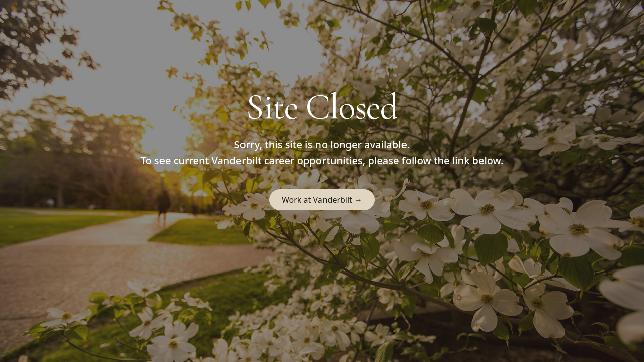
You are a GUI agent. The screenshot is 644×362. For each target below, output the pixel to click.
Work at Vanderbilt (322, 200)
